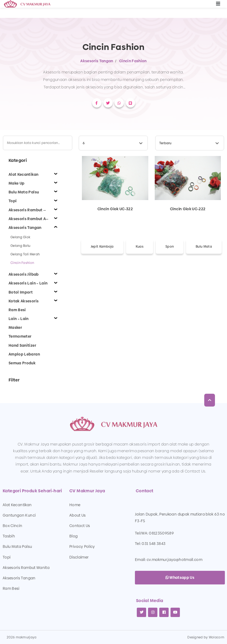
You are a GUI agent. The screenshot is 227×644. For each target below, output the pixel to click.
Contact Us (80, 526)
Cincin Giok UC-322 (115, 209)
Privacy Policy (82, 547)
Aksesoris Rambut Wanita (26, 568)
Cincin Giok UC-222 (188, 209)
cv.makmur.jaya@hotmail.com (175, 560)
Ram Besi (11, 588)
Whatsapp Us (180, 577)
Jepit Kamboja (102, 247)
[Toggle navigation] (218, 4)
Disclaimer (79, 557)
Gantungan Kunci (19, 515)
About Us (78, 515)
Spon (170, 247)
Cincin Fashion (133, 61)
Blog (73, 536)
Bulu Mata (204, 247)
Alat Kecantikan (17, 505)
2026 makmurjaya (22, 637)
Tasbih (9, 536)
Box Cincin (13, 526)
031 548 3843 (154, 544)
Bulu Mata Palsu (17, 547)
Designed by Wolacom (206, 637)
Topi (7, 557)
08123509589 (161, 533)
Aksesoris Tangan (97, 61)
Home (75, 505)
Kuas (140, 247)
